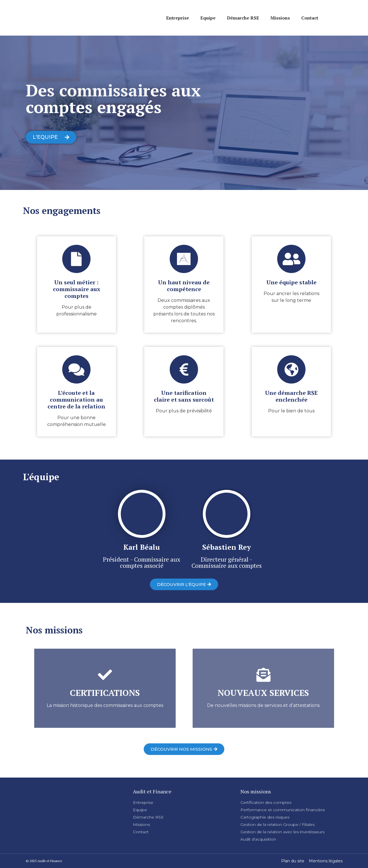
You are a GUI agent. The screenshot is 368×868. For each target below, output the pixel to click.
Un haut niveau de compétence (184, 286)
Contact (310, 18)
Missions (280, 18)
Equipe (208, 18)
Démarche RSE (243, 18)
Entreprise (177, 18)
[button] (51, 137)
